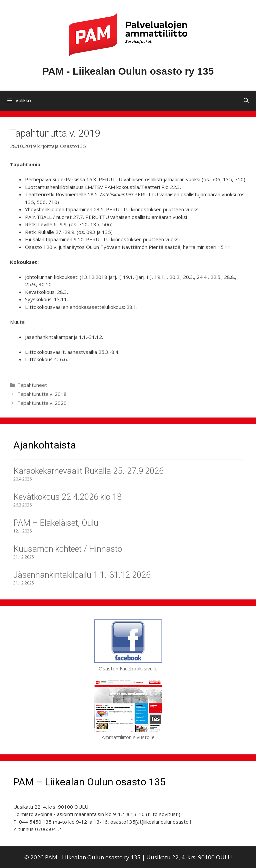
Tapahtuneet (32, 385)
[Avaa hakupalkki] (246, 101)
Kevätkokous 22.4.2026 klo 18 (67, 497)
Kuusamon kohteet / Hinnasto (68, 549)
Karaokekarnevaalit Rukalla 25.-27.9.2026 (88, 471)
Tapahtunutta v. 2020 (42, 403)
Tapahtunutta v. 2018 (42, 394)
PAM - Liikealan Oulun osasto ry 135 (128, 71)
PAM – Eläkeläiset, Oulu (56, 523)
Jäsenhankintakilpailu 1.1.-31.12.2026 (82, 575)
